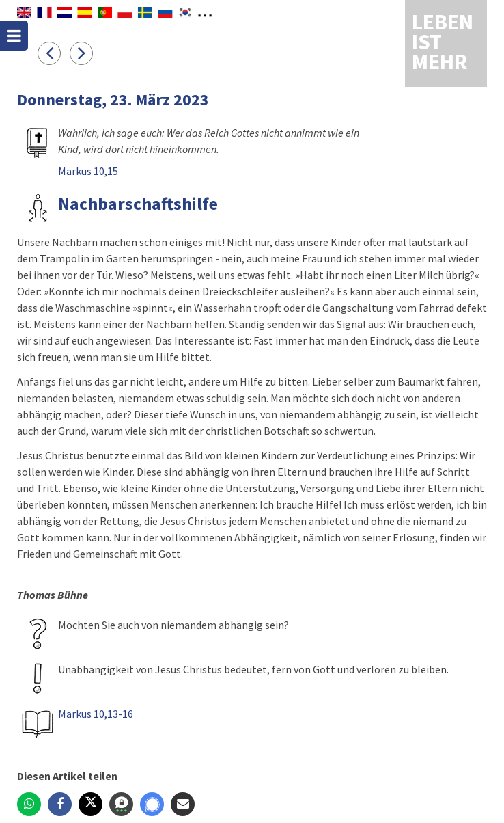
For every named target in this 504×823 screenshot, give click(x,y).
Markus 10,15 (88, 171)
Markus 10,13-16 (96, 714)
